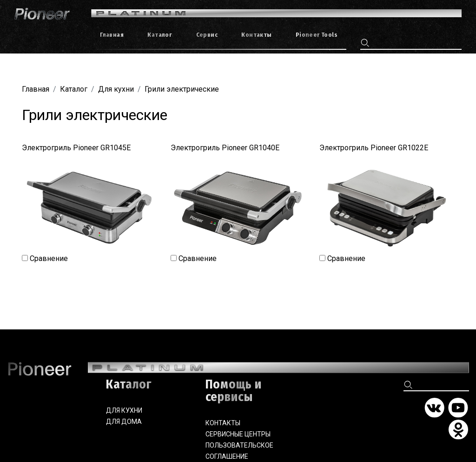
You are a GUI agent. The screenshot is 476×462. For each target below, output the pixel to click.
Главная (36, 89)
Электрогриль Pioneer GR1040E (225, 148)
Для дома (124, 422)
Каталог (74, 89)
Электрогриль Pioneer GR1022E (374, 148)
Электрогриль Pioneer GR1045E (76, 148)
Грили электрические (182, 89)
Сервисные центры (238, 434)
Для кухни (116, 89)
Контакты (223, 423)
